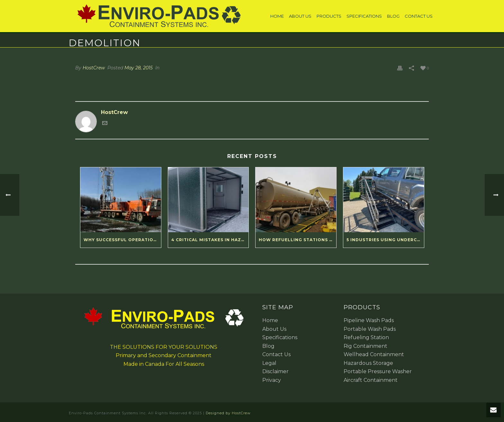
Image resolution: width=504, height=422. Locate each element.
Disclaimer (275, 371)
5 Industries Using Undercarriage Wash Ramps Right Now (385, 240)
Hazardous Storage (368, 363)
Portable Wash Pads (370, 329)
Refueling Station (366, 337)
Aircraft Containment (371, 380)
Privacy (272, 380)
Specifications (364, 16)
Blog (393, 16)
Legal (269, 363)
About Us (300, 16)
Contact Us (419, 16)
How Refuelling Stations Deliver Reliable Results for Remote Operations (297, 240)
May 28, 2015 (139, 68)
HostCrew (94, 68)
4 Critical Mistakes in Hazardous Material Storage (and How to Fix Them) (210, 240)
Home (277, 16)
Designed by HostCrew (228, 413)
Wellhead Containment (374, 354)
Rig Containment (365, 346)
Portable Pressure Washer (378, 371)
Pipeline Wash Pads (369, 320)
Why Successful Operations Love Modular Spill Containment (122, 240)
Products (329, 16)
